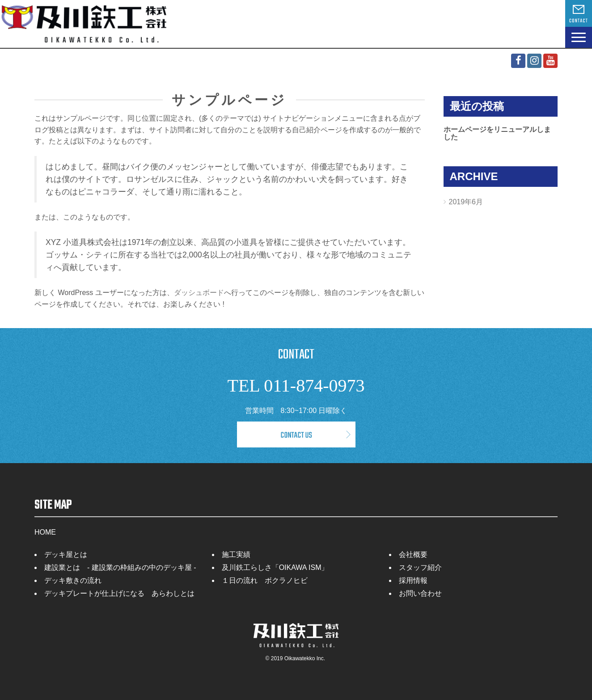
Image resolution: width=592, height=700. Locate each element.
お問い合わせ (420, 593)
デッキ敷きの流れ (73, 580)
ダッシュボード (199, 293)
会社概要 (413, 555)
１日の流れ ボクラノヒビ (265, 580)
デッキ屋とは (66, 555)
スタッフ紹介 (420, 567)
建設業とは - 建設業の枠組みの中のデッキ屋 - (120, 567)
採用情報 (413, 580)
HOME (45, 532)
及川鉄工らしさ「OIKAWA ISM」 (275, 567)
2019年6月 (466, 202)
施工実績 (236, 555)
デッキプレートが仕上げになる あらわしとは (119, 593)
